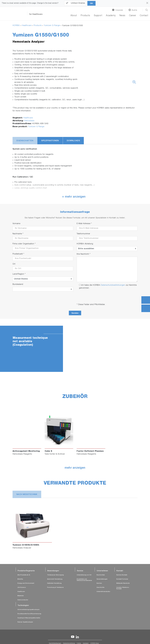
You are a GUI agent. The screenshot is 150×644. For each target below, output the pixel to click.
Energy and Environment (26, 583)
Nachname (18, 234)
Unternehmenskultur (103, 592)
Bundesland (18, 284)
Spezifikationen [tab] (50, 141)
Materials (21, 596)
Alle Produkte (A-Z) (24, 575)
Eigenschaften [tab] (25, 141)
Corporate (119, 10)
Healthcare (27, 26)
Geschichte (100, 587)
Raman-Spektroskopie (25, 622)
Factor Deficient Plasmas (90, 451)
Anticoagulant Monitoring (26, 451)
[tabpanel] (75, 349)
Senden (75, 313)
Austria (134, 10)
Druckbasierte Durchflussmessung (29, 614)
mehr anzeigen (75, 468)
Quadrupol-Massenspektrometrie (29, 618)
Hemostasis (29, 121)
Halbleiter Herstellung (54, 583)
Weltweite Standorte (123, 583)
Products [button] (85, 16)
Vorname (16, 224)
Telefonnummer (83, 234)
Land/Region (19, 274)
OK (91, 3)
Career (133, 16)
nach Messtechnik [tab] (27, 495)
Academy (111, 16)
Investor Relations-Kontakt (123, 588)
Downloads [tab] (73, 141)
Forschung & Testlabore (55, 587)
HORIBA (16, 26)
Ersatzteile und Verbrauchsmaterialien (84, 580)
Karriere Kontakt (122, 575)
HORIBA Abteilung (85, 244)
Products (38, 26)
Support (98, 16)
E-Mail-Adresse (84, 224)
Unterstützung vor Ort (84, 575)
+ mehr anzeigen (74, 197)
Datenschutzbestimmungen (113, 285)
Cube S (48, 451)
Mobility (20, 579)
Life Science (22, 587)
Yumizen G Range (52, 26)
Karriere (99, 583)
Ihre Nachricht (84, 254)
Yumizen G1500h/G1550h (26, 545)
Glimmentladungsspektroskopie (28, 610)
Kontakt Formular (122, 579)
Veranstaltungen (102, 579)
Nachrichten (101, 575)
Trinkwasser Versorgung (55, 575)
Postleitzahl (18, 254)
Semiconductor (23, 600)
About (74, 16)
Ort (14, 264)
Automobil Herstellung (55, 579)
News (122, 16)
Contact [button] (144, 16)
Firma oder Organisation (24, 244)
